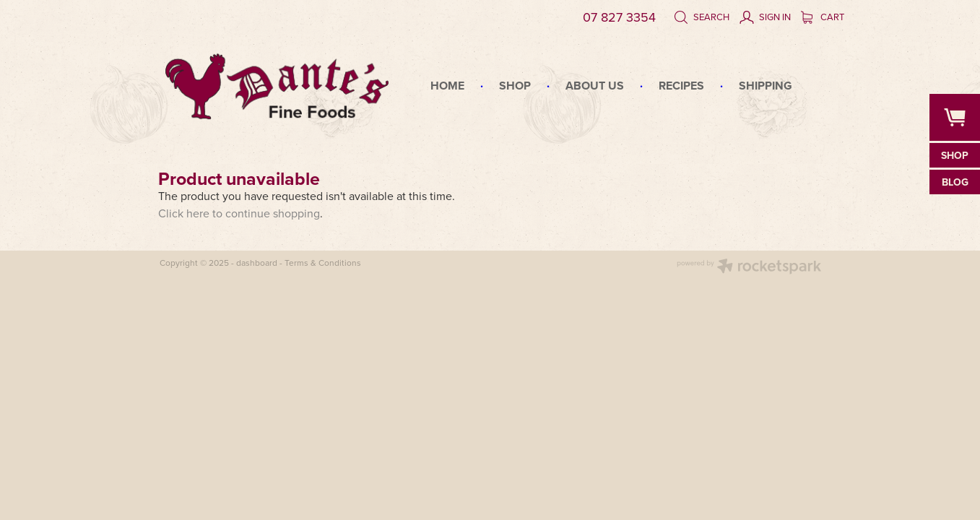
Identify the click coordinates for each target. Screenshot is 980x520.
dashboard (257, 263)
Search (702, 17)
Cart (823, 17)
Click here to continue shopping (239, 213)
